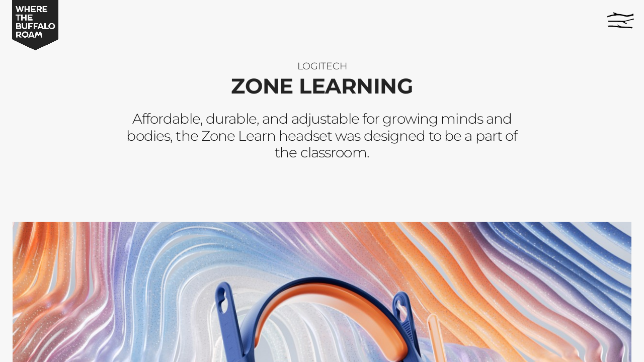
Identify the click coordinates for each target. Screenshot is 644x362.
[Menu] (621, 20)
